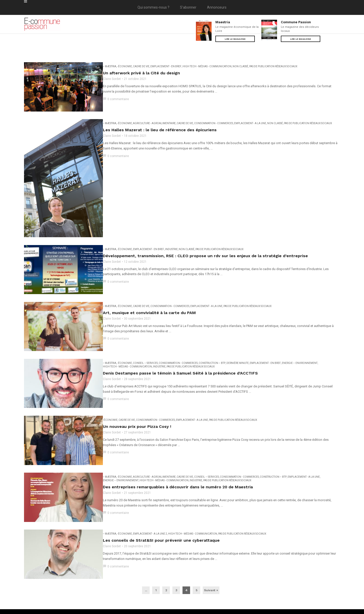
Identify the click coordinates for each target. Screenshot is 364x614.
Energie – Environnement (299, 343)
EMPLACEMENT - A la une (249, 119)
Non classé (239, 66)
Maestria (223, 22)
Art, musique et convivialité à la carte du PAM (148, 296)
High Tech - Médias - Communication (206, 66)
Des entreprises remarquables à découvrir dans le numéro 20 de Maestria (177, 459)
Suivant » (211, 555)
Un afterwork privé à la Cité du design (140, 73)
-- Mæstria (109, 66)
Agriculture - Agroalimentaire (153, 119)
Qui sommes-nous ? (153, 7)
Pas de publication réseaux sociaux (272, 66)
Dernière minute (237, 343)
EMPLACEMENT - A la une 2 (149, 502)
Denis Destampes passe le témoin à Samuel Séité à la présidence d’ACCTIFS (179, 353)
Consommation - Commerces (213, 119)
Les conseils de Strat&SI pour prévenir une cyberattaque (160, 508)
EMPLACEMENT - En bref (165, 66)
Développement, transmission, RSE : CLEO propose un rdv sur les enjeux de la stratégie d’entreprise (204, 243)
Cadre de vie (140, 66)
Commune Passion (296, 22)
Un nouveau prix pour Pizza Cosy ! (136, 402)
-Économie (124, 66)
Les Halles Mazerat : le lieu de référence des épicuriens (159, 126)
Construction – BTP (211, 343)
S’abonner (188, 7)
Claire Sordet (111, 79)
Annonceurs (217, 7)
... (146, 555)
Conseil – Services (144, 343)
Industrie (170, 236)
